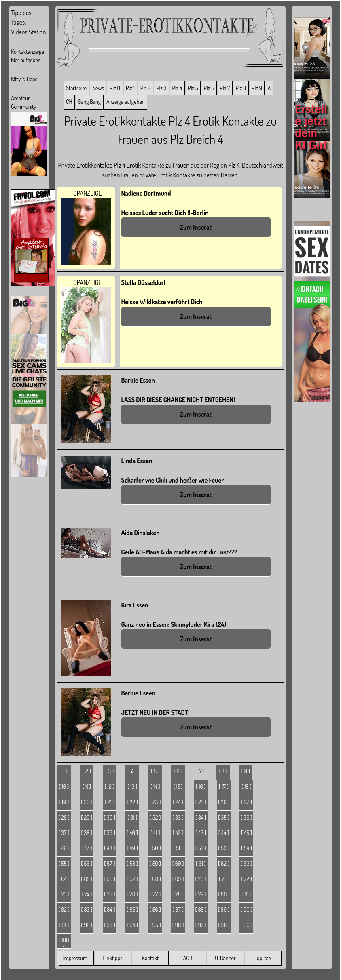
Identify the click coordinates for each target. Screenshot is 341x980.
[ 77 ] (155, 894)
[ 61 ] (201, 863)
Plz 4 (177, 88)
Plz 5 (193, 88)
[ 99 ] (247, 925)
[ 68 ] (155, 879)
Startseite (76, 88)
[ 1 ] (64, 771)
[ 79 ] (201, 894)
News (98, 88)
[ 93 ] (110, 925)
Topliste (263, 958)
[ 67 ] (132, 879)
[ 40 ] (132, 833)
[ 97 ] (201, 925)
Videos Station (28, 32)
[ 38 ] (87, 833)
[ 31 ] (132, 817)
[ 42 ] (178, 833)
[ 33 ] (178, 817)
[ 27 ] (247, 802)
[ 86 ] (155, 909)
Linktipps (112, 958)
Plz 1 (130, 88)
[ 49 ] (132, 848)
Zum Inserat (196, 227)
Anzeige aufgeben (126, 102)
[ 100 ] (64, 943)
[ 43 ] (201, 833)
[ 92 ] (87, 925)
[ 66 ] (109, 879)
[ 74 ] (87, 894)
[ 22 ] (132, 802)
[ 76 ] (132, 894)
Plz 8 (241, 88)
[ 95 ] (155, 925)
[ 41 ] (155, 833)
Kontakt (150, 958)
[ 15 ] (178, 787)
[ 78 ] (178, 894)
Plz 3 (161, 88)
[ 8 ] (223, 771)
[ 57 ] (109, 863)
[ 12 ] (110, 787)
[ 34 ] (201, 817)
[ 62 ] (224, 863)
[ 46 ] (64, 848)
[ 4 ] (132, 771)
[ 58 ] (132, 863)
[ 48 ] (109, 848)
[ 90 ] (247, 909)
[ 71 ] (224, 879)
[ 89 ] (224, 909)
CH (69, 102)
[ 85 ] (132, 909)
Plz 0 (115, 88)
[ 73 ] (64, 894)
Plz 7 (225, 88)
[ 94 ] (132, 925)
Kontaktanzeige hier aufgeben (28, 56)
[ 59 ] (155, 863)
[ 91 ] (64, 925)
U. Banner (225, 958)
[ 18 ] (246, 787)
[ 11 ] (87, 787)
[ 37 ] (64, 833)
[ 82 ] (64, 909)
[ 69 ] (178, 879)
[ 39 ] (110, 833)
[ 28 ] (64, 817)
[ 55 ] (64, 863)
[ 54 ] (247, 848)
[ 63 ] (246, 863)
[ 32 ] (155, 817)
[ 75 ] (109, 894)
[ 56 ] (87, 863)
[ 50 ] (155, 848)
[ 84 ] (109, 909)
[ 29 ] (87, 817)
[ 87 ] (178, 909)
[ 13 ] (132, 787)
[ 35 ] (224, 817)
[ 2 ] (87, 771)
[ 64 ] (64, 879)
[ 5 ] (155, 771)
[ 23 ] (155, 802)
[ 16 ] (201, 787)
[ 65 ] (87, 879)
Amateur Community (23, 102)
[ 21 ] (110, 802)
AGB (188, 958)
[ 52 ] (201, 848)
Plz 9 (257, 88)
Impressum (75, 958)
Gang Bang (89, 102)
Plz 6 (209, 88)
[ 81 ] (246, 894)
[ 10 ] (64, 787)
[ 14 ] (155, 787)
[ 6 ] (178, 771)
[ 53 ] (224, 848)
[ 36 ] (246, 817)
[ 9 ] (246, 771)
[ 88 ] (201, 909)
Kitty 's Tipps (24, 79)
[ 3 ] (109, 771)
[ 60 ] (178, 863)
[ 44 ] (224, 833)
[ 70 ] (201, 879)
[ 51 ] (178, 848)
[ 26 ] (224, 802)
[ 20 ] (87, 802)
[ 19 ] (64, 802)
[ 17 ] (224, 787)
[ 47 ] (87, 848)
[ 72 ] (247, 879)
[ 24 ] (178, 802)
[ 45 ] (247, 833)
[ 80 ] (224, 894)
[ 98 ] (224, 925)
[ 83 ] (87, 909)
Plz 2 (145, 88)
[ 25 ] (201, 802)
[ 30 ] (110, 817)
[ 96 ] (178, 925)
